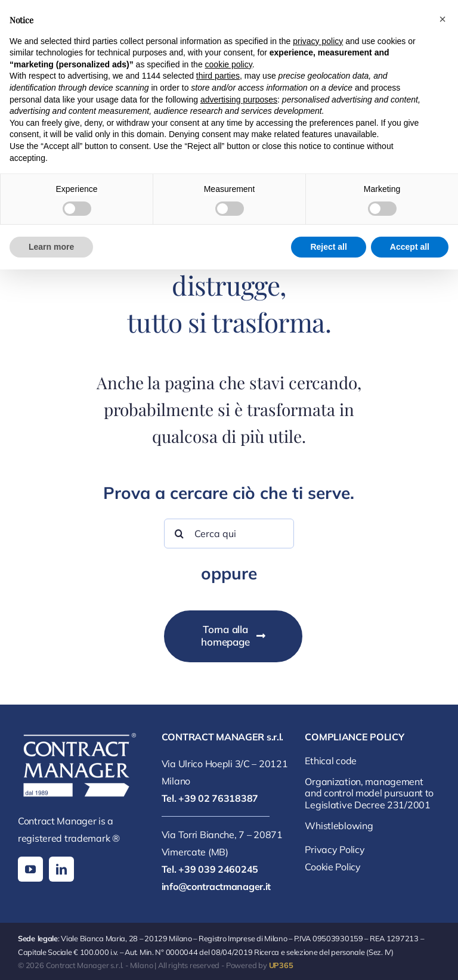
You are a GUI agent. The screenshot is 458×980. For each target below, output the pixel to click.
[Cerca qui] (229, 534)
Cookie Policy (332, 867)
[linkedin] (61, 869)
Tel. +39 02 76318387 (210, 798)
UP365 (281, 965)
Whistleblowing (339, 826)
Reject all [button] (328, 247)
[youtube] (30, 869)
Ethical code (331, 761)
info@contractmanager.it (216, 886)
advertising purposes (239, 100)
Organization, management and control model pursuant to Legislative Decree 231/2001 (369, 793)
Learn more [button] (51, 247)
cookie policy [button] (229, 64)
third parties (218, 76)
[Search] (179, 534)
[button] (442, 19)
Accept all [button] (410, 247)
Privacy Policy (335, 849)
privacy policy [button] (318, 41)
